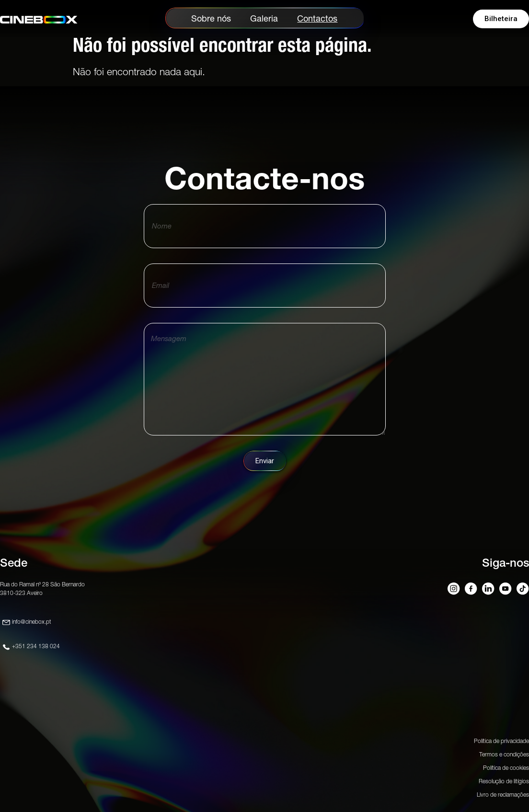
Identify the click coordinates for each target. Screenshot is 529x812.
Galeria (264, 18)
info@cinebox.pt (32, 622)
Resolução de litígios (504, 781)
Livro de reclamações (503, 795)
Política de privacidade (501, 741)
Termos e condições (504, 754)
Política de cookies (506, 768)
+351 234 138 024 (36, 646)
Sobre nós (211, 18)
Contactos (317, 18)
